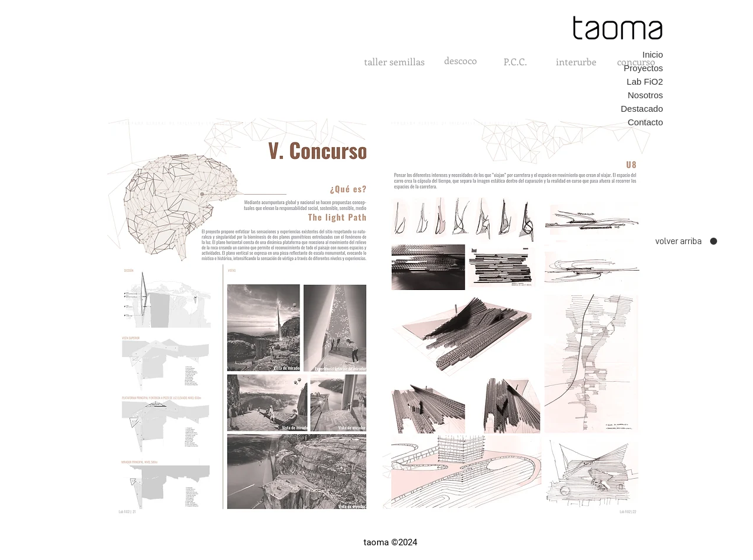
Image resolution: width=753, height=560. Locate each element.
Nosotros (645, 95)
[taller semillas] (394, 62)
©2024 (404, 542)
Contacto (645, 122)
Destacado (642, 109)
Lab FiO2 (645, 81)
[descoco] (461, 61)
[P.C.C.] (515, 62)
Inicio (653, 54)
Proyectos (643, 68)
